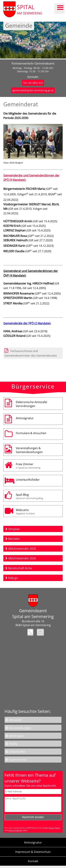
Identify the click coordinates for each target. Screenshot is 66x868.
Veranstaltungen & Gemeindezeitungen (29, 450)
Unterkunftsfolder (28, 480)
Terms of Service (15, 833)
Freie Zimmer (38, 466)
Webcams (38, 512)
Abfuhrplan (16, 736)
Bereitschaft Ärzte (20, 568)
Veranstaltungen (20, 728)
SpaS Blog (38, 496)
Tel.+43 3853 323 (33, 83)
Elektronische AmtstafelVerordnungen (31, 404)
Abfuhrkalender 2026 (22, 558)
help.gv (13, 578)
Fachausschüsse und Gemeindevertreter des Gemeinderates (31, 353)
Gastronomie (18, 760)
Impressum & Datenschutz (33, 854)
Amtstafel (15, 720)
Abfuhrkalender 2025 (22, 549)
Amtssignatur (25, 418)
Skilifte (13, 744)
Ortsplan (14, 529)
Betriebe (14, 539)
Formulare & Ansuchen (31, 433)
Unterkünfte (17, 752)
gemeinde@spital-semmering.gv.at (33, 90)
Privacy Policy (54, 830)
